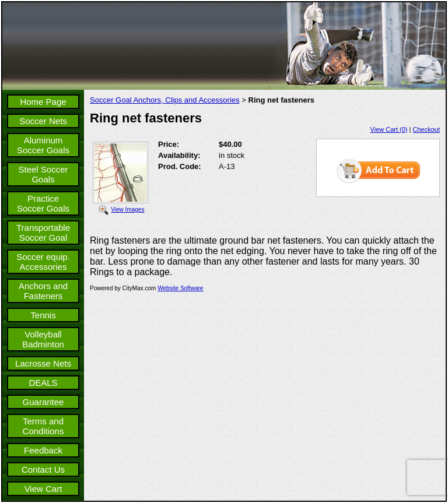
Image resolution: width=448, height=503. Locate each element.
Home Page (43, 102)
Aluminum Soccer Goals (43, 145)
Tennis (43, 315)
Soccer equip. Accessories (43, 262)
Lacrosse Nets (43, 363)
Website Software (180, 288)
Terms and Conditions (43, 426)
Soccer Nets (43, 121)
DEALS (43, 383)
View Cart (43, 489)
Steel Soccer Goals (43, 174)
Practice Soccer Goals (43, 203)
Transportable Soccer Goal (43, 233)
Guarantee (43, 402)
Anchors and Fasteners (43, 291)
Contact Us (43, 469)
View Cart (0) (389, 129)
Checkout (426, 129)
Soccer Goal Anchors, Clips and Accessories (165, 100)
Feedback (43, 450)
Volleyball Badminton (43, 339)
